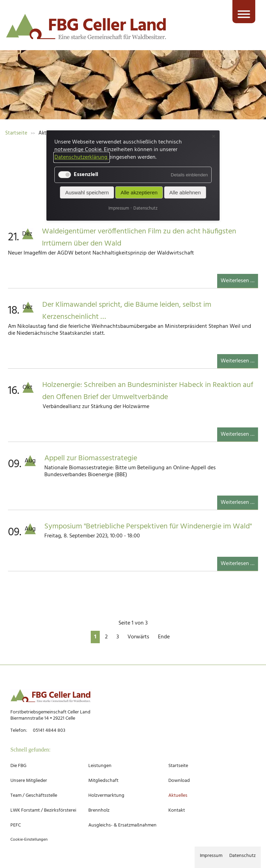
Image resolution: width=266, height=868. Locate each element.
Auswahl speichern (87, 192)
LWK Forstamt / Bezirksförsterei (43, 810)
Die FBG (18, 766)
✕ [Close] (214, 136)
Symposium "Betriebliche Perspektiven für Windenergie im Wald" (148, 527)
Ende (164, 637)
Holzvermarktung (106, 796)
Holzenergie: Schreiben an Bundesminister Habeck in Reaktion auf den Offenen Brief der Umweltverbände (148, 391)
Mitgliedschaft (103, 781)
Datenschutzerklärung (82, 157)
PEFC (16, 825)
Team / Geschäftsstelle (34, 796)
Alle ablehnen (185, 192)
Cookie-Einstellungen (29, 840)
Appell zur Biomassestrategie (91, 458)
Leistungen (100, 766)
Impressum (211, 856)
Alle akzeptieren (139, 192)
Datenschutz (242, 856)
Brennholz (99, 810)
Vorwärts (138, 637)
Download (179, 781)
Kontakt (177, 810)
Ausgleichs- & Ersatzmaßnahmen (122, 825)
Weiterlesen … (239, 282)
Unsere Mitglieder (29, 781)
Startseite (178, 766)
